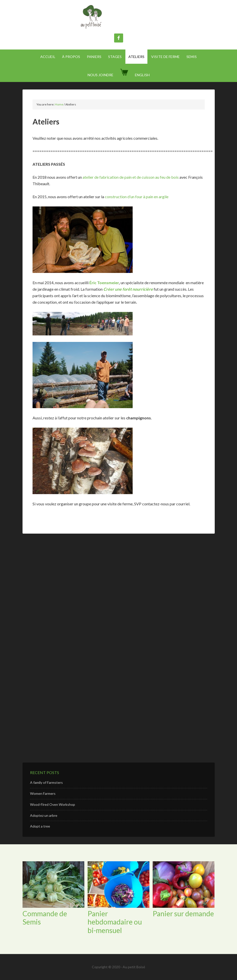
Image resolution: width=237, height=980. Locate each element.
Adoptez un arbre (44, 815)
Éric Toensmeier (104, 283)
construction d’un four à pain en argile (137, 197)
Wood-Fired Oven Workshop (53, 804)
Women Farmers (43, 793)
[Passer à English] (142, 75)
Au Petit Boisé (118, 17)
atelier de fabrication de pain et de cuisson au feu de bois (131, 177)
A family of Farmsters (46, 782)
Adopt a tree (40, 826)
